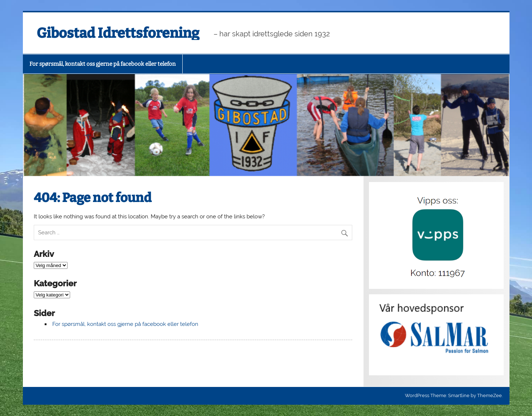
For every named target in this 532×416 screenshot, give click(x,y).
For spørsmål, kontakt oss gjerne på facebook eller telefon (103, 64)
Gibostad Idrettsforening (118, 33)
